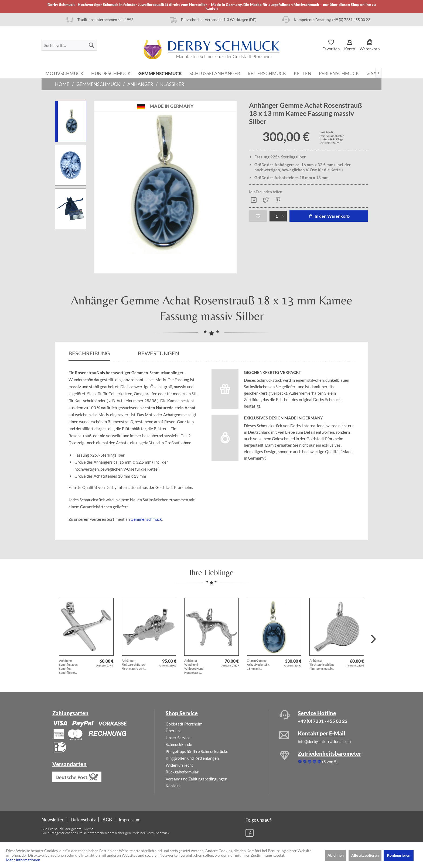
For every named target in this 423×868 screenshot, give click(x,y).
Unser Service (178, 738)
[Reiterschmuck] (267, 73)
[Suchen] (91, 45)
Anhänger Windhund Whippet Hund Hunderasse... (194, 666)
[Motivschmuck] (64, 73)
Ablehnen (336, 855)
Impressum (130, 820)
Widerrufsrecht (179, 765)
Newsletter (53, 820)
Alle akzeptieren (365, 855)
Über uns (174, 731)
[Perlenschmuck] (339, 73)
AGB (107, 820)
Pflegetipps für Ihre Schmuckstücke (197, 751)
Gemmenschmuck (146, 519)
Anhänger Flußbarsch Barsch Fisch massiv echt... (134, 664)
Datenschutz (83, 820)
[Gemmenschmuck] (160, 73)
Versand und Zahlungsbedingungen (196, 779)
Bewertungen (159, 353)
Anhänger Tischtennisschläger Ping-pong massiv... (322, 664)
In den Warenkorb (329, 216)
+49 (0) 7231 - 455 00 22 (323, 721)
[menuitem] (69, 45)
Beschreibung (89, 353)
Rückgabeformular (182, 772)
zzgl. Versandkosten (332, 136)
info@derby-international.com (324, 741)
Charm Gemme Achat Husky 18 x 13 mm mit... (258, 664)
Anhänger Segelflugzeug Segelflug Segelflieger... (68, 666)
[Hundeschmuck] (111, 73)
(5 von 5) (318, 762)
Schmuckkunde (179, 744)
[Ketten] (303, 73)
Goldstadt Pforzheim (184, 724)
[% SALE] (374, 73)
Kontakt (173, 786)
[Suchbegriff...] (69, 45)
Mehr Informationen (23, 860)
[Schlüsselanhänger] (215, 73)
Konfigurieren (399, 855)
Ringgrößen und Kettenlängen (192, 758)
